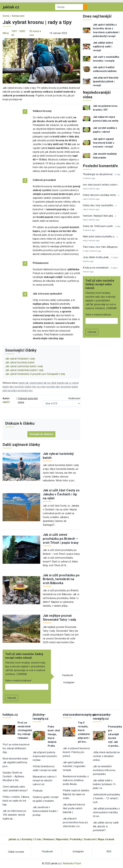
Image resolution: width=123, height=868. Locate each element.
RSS (109, 851)
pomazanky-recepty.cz (102, 717)
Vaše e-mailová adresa (18, 680)
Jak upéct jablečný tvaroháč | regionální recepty (74, 766)
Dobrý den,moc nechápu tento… (100, 195)
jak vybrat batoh (34, 383)
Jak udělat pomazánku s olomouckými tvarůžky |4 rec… (106, 812)
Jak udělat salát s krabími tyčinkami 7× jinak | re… (104, 784)
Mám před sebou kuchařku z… (99, 237)
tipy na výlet (39, 387)
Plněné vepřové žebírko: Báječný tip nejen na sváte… (76, 794)
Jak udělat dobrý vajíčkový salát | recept (103, 47)
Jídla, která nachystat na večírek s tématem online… (106, 756)
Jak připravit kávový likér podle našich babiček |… (74, 808)
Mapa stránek (106, 839)
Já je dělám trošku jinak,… (97, 257)
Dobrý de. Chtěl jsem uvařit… (98, 226)
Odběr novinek (16, 852)
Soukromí (90, 839)
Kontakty (27, 839)
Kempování (18, 16)
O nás (38, 839)
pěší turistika (10, 391)
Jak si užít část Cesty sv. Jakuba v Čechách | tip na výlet (61, 494)
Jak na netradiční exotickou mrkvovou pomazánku (104, 770)
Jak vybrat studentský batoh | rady (24, 370)
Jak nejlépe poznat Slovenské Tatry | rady (59, 618)
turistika (51, 387)
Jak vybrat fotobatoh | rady (20, 359)
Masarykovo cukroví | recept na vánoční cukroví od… (45, 780)
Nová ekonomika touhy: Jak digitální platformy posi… (15, 762)
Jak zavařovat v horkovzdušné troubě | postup (45, 811)
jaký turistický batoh (20, 387)
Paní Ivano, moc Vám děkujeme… (101, 247)
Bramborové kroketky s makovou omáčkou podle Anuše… (76, 780)
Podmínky (76, 839)
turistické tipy (25, 391)
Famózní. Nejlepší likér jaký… (99, 216)
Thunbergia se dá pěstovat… (98, 174)
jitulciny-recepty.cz (41, 717)
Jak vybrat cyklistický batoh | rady (24, 366)
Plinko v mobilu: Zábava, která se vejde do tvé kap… (16, 801)
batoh (22, 383)
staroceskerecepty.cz (79, 715)
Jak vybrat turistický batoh (20, 362)
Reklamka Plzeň (72, 863)
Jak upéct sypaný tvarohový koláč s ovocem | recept (104, 143)
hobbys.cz (10, 715)
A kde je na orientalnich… (96, 268)
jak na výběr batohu (54, 383)
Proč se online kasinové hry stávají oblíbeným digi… (16, 748)
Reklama (49, 839)
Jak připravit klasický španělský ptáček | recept (106, 81)
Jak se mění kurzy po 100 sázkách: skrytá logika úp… (14, 815)
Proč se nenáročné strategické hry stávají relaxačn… (25, 730)
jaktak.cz (14, 839)
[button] (41, 61)
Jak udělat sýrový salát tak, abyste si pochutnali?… (106, 826)
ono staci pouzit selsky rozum (100, 185)
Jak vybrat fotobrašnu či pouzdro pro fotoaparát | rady (35, 374)
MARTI (6, 402)
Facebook (68, 675)
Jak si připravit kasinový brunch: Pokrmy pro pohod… (76, 752)
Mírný (6, 33)
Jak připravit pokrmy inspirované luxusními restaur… (45, 756)
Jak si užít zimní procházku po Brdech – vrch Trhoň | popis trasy (61, 539)
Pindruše (38, 791)
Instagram (69, 682)
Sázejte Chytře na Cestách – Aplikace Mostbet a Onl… (13, 776)
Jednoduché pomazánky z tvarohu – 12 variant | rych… (107, 798)
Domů (6, 16)
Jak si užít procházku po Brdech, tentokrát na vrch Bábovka (61, 579)
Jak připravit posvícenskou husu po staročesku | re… (75, 822)
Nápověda (62, 839)
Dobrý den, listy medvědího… (99, 205)
